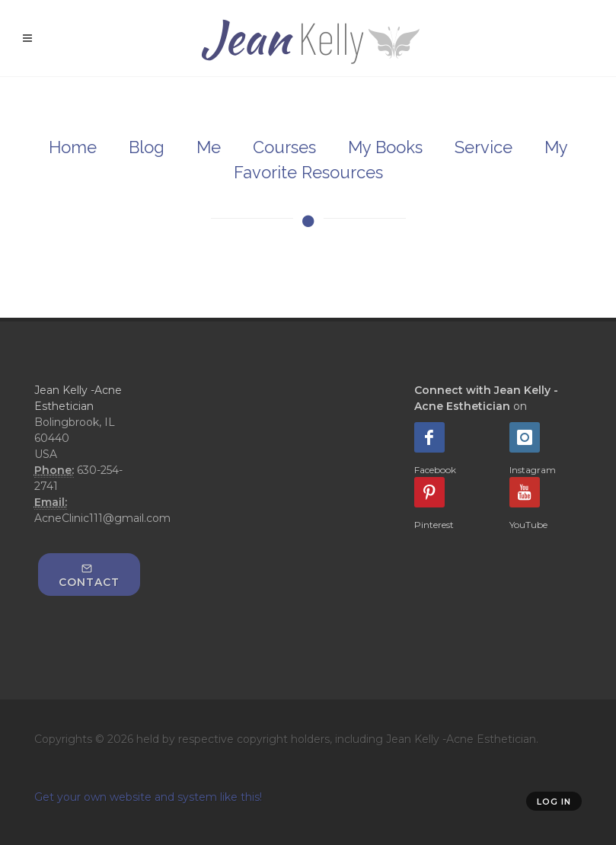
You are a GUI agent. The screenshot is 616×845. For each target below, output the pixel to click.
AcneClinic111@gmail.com (102, 518)
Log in (554, 802)
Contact (89, 576)
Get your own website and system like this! (148, 797)
